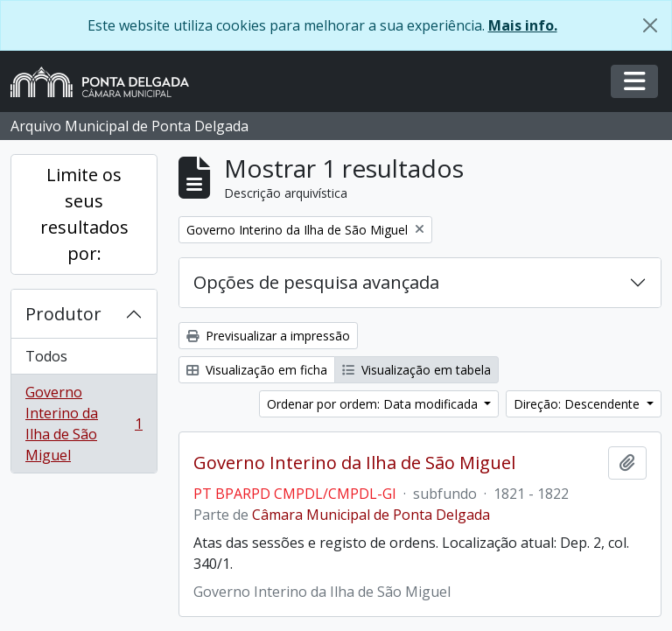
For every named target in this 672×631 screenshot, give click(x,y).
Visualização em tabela (416, 370)
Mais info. (523, 25)
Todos (46, 356)
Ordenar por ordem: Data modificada (374, 404)
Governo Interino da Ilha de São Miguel (84, 424)
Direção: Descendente (578, 404)
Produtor (63, 314)
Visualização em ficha (257, 370)
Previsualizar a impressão (268, 336)
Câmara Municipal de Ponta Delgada (371, 515)
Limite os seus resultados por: (84, 214)
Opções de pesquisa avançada (316, 282)
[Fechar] (650, 25)
